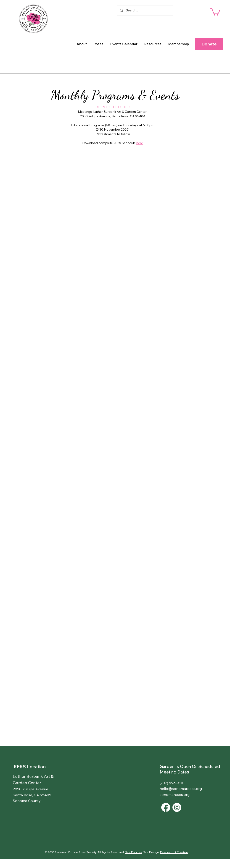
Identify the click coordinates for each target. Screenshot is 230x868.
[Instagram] (177, 807)
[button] (82, 44)
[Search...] (145, 10)
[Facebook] (166, 807)
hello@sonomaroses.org (181, 789)
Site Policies (134, 852)
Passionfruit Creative (174, 852)
